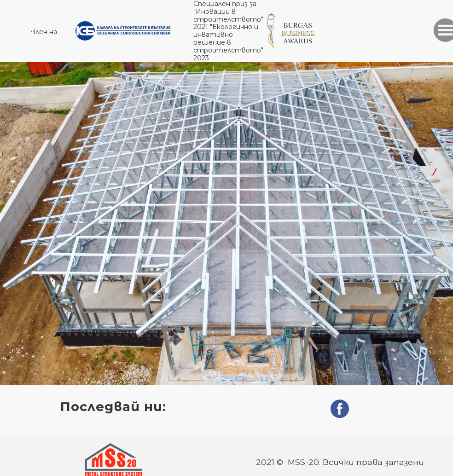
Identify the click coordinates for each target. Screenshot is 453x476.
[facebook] (340, 409)
